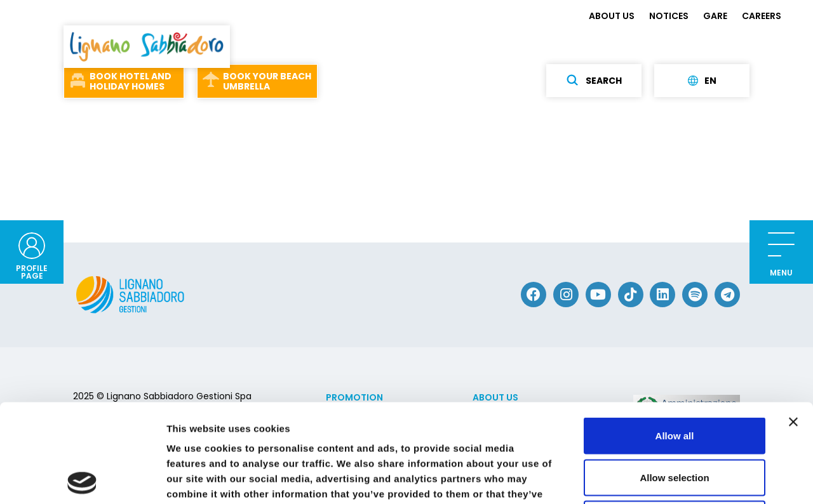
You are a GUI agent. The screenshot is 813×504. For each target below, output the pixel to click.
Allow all (675, 337)
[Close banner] (793, 324)
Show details (667, 479)
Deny (675, 421)
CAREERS (762, 16)
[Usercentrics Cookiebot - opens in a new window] (82, 479)
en (702, 81)
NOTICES (669, 16)
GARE (715, 16)
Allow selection (674, 379)
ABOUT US (612, 16)
